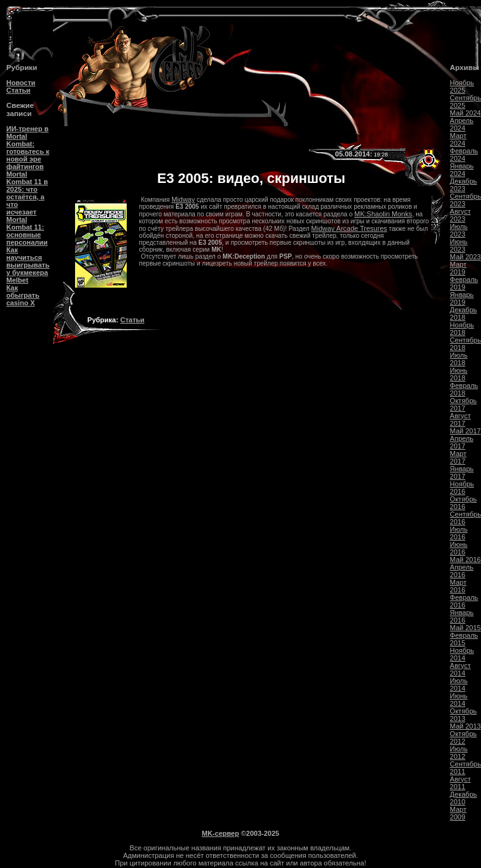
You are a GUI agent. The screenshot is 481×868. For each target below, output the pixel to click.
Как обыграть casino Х (23, 295)
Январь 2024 (462, 170)
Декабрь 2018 (464, 314)
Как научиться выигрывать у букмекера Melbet (28, 265)
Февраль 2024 (464, 155)
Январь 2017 (462, 472)
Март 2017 (458, 457)
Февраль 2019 (464, 283)
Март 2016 (458, 586)
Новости (21, 83)
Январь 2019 (462, 298)
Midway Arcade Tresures (349, 228)
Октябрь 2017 (464, 404)
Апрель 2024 (462, 124)
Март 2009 (458, 813)
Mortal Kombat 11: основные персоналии (27, 231)
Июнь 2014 (459, 700)
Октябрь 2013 (464, 715)
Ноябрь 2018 (462, 329)
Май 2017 (466, 431)
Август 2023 (461, 215)
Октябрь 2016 (464, 503)
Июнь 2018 (459, 374)
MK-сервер (220, 833)
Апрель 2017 (462, 442)
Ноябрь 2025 (462, 86)
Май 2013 (466, 726)
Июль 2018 (459, 359)
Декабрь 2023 (464, 185)
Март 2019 (458, 268)
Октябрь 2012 (464, 737)
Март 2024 (458, 139)
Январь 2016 (462, 616)
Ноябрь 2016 (462, 488)
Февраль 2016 (464, 601)
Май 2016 (466, 560)
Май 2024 (466, 113)
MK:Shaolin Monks (383, 214)
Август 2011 (461, 783)
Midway (183, 199)
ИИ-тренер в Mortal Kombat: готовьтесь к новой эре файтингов (28, 148)
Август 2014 (461, 669)
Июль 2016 (459, 533)
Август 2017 (461, 419)
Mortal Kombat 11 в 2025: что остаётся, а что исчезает (27, 193)
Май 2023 (466, 257)
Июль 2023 (459, 230)
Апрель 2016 (462, 571)
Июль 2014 (459, 684)
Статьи (18, 90)
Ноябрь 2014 (462, 654)
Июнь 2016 (459, 548)
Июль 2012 (459, 753)
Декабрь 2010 (464, 798)
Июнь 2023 (459, 245)
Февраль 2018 (464, 389)
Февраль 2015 (464, 639)
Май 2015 (466, 628)
